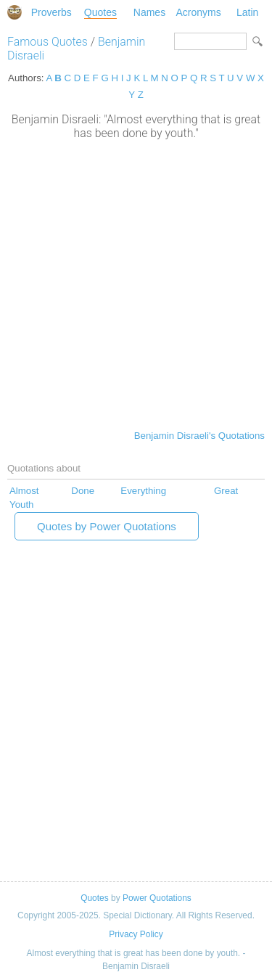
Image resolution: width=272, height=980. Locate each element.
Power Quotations (157, 898)
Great (226, 491)
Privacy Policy (136, 934)
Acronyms (198, 12)
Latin (247, 12)
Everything (143, 491)
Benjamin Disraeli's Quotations (199, 436)
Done (83, 491)
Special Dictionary (15, 12)
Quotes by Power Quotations (107, 526)
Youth (21, 505)
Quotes (100, 12)
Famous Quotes (48, 42)
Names (149, 12)
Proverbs (51, 12)
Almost (24, 491)
